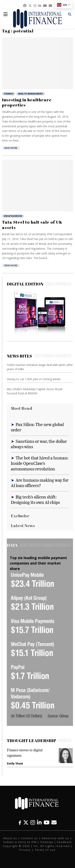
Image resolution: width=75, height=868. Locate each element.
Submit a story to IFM (20, 842)
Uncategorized (13, 216)
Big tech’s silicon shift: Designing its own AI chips (35, 499)
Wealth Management (31, 94)
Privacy (25, 850)
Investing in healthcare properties (27, 102)
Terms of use (45, 850)
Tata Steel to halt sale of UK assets (32, 225)
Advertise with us (55, 838)
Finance (9, 94)
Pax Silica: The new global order (37, 427)
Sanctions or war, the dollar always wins (39, 444)
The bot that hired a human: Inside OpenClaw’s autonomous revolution (40, 463)
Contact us (29, 838)
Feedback (64, 842)
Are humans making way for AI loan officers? (40, 483)
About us (10, 838)
